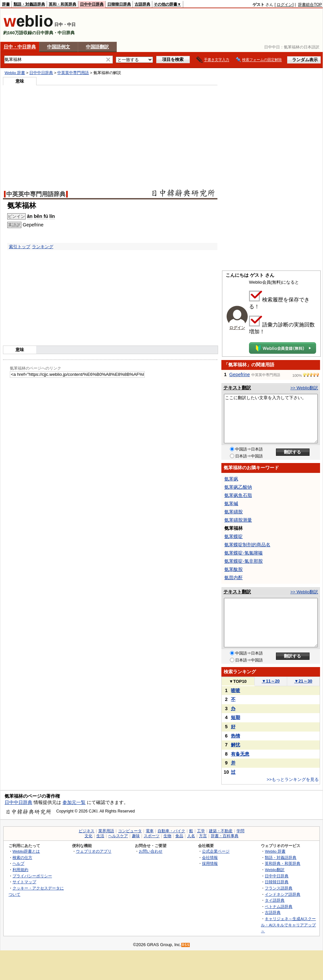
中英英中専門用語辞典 (36, 194)
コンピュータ (130, 831)
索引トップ (20, 247)
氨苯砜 (231, 479)
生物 (167, 836)
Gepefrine (240, 374)
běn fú (41, 216)
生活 (100, 836)
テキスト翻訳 (237, 388)
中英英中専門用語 (73, 73)
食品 (179, 836)
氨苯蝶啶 (234, 536)
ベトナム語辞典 (279, 906)
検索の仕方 (22, 857)
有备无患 (240, 754)
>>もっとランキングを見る (293, 779)
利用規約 (20, 870)
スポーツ (152, 836)
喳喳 (236, 690)
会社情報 (210, 857)
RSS (186, 945)
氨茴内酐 (234, 578)
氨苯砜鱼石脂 (238, 495)
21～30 (303, 681)
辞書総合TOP (310, 5)
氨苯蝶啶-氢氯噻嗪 (244, 553)
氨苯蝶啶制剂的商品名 (247, 545)
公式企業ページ (216, 851)
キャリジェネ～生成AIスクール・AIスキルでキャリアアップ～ (288, 925)
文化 (88, 836)
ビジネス (87, 831)
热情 (236, 736)
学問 (240, 831)
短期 (236, 717)
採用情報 (210, 863)
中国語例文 (59, 47)
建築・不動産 (221, 831)
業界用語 (106, 831)
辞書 (6, 4)
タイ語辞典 (275, 900)
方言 (203, 836)
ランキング (43, 247)
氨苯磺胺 (234, 512)
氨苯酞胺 (234, 569)
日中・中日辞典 (20, 47)
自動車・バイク (171, 831)
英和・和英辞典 (62, 4)
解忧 (236, 745)
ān (30, 216)
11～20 (271, 681)
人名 (191, 836)
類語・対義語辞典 (29, 4)
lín (52, 216)
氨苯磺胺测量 (238, 520)
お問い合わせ (151, 851)
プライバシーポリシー (32, 876)
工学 (201, 831)
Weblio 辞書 (15, 73)
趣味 (136, 836)
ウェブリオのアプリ (94, 851)
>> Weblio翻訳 (304, 388)
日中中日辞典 (92, 4)
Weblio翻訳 (274, 870)
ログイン (285, 5)
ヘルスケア (118, 836)
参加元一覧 (74, 802)
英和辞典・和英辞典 (283, 863)
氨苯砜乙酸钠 (238, 487)
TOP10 (238, 681)
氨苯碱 (231, 503)
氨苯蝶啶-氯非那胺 (244, 561)
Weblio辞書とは (26, 851)
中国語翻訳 (97, 47)
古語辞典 (142, 4)
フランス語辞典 (279, 888)
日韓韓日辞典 (119, 4)
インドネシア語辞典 (283, 894)
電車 (150, 831)
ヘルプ (18, 863)
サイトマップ (24, 882)
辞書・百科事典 (225, 836)
